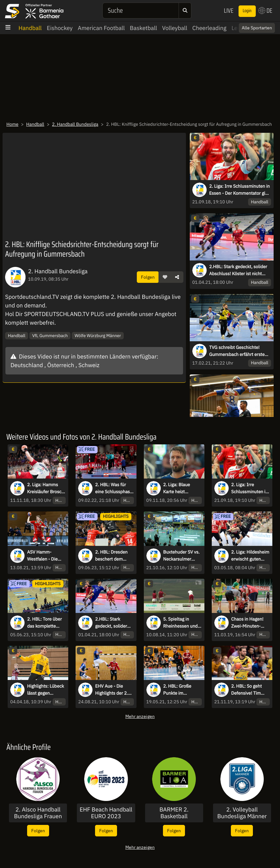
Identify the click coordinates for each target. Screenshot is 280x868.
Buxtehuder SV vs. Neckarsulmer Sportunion (181, 556)
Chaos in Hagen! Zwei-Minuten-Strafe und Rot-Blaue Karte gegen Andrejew (250, 623)
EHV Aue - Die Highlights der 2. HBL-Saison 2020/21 (111, 690)
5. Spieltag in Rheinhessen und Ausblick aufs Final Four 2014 (182, 623)
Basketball (143, 28)
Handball (30, 28)
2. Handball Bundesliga (75, 124)
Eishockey (60, 28)
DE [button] (265, 11)
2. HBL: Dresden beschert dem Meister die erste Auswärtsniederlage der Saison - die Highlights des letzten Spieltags (114, 556)
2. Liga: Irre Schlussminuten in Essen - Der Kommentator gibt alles (239, 190)
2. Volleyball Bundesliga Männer (242, 813)
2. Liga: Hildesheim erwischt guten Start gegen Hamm (250, 556)
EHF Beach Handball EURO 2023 (106, 813)
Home (12, 124)
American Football (101, 28)
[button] (165, 277)
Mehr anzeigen (140, 716)
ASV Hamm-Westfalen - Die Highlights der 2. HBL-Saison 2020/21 (44, 556)
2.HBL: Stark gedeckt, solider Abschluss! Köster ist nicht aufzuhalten (238, 270)
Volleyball (175, 28)
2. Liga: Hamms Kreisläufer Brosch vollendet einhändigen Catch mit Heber (46, 488)
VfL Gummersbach (50, 336)
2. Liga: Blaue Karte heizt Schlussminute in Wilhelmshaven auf (182, 488)
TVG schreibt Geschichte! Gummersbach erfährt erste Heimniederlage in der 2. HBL (239, 351)
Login (247, 11)
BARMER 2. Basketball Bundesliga (174, 813)
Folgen (148, 277)
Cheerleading (209, 28)
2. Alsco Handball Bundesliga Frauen (38, 813)
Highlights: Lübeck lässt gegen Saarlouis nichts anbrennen (46, 690)
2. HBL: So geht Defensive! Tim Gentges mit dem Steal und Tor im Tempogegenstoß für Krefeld (249, 690)
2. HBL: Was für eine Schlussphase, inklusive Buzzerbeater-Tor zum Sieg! (114, 488)
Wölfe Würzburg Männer (98, 336)
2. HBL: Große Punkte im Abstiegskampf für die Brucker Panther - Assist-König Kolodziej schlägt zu (182, 690)
